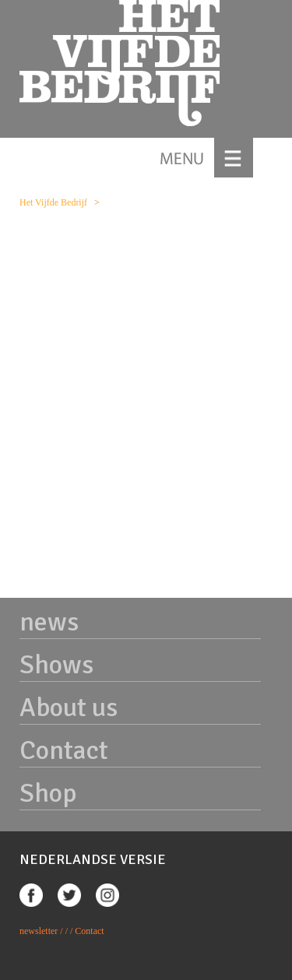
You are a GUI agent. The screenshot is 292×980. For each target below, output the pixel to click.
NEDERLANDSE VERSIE (93, 859)
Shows (56, 665)
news (49, 622)
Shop (48, 793)
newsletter (39, 931)
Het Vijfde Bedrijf (53, 202)
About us (69, 708)
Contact (64, 750)
